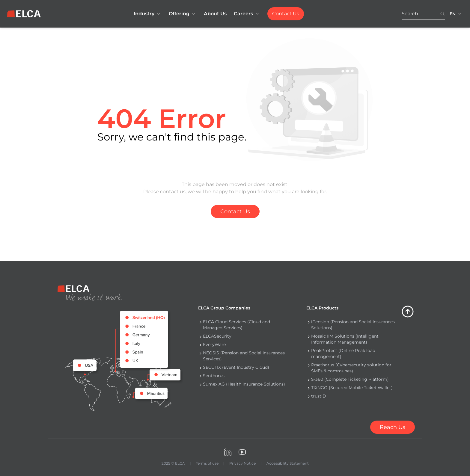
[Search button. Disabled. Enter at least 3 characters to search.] (442, 14)
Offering (183, 14)
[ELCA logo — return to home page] (24, 14)
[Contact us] (393, 427)
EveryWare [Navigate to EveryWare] (214, 344)
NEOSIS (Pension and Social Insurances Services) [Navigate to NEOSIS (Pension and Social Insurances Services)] (244, 356)
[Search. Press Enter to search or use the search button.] (421, 14)
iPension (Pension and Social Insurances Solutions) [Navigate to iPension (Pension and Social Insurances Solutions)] (353, 325)
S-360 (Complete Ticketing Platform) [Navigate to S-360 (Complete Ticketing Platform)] (350, 379)
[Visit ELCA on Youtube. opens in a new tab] (242, 452)
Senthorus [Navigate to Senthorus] (214, 376)
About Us (215, 14)
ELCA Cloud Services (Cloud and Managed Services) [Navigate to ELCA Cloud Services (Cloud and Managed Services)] (236, 325)
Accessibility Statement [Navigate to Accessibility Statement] (288, 463)
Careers (247, 14)
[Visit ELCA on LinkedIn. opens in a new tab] (228, 452)
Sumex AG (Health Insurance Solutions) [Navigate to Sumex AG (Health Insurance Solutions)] (244, 384)
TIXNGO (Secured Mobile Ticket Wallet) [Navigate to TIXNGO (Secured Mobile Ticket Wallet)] (352, 388)
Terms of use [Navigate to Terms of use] (207, 463)
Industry (148, 14)
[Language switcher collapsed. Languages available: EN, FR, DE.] (456, 14)
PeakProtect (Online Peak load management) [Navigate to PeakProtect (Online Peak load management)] (343, 353)
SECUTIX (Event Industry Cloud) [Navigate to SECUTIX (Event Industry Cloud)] (236, 367)
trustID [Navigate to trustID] (319, 396)
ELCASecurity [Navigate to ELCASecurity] (217, 336)
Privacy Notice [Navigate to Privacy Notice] (242, 463)
